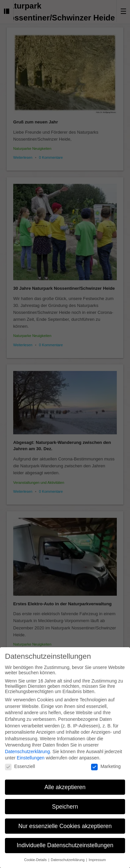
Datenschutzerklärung (27, 746)
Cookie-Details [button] (36, 854)
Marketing (106, 761)
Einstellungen (31, 752)
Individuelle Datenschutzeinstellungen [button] (65, 840)
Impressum (97, 854)
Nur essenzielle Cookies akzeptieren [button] (65, 820)
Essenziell (20, 761)
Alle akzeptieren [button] (65, 782)
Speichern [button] (65, 801)
